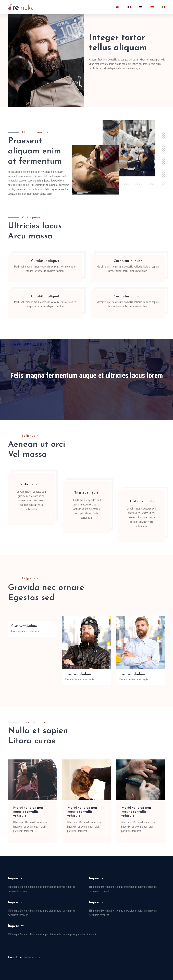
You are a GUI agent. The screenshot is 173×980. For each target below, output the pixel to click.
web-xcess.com (33, 957)
